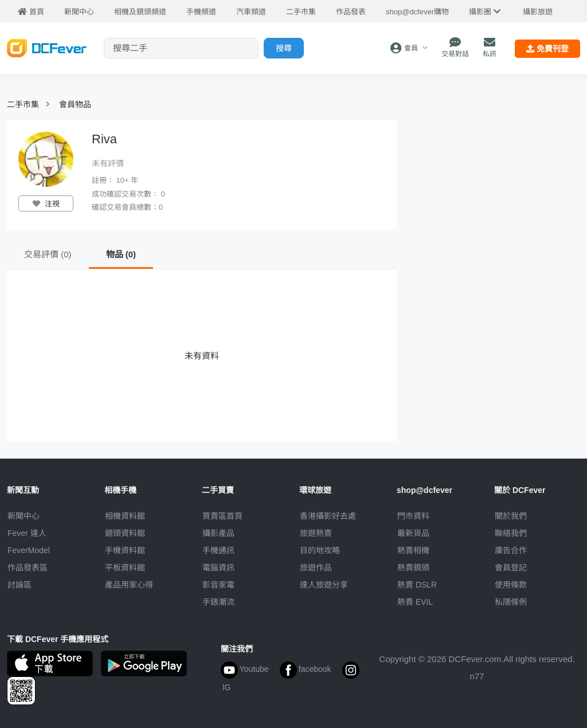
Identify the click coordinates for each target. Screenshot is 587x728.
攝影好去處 (328, 516)
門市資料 (413, 516)
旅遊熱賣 (316, 533)
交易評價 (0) (48, 254)
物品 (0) (121, 254)
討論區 (19, 585)
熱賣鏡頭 (413, 567)
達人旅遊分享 (324, 585)
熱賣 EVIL (415, 602)
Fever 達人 (27, 533)
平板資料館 (125, 567)
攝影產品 (218, 533)
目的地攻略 (320, 550)
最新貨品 (413, 533)
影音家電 (218, 585)
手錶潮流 (218, 602)
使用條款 (511, 585)
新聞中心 (24, 516)
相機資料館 (125, 516)
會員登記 (511, 567)
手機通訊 (218, 550)
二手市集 (23, 104)
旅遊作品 (316, 567)
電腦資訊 (218, 567)
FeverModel (29, 550)
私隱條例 (511, 602)
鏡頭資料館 (125, 533)
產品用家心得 (129, 585)
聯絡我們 (511, 533)
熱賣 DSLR (417, 585)
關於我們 (511, 516)
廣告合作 (511, 550)
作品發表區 (28, 567)
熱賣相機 (413, 550)
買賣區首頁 (222, 516)
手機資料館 (125, 550)
